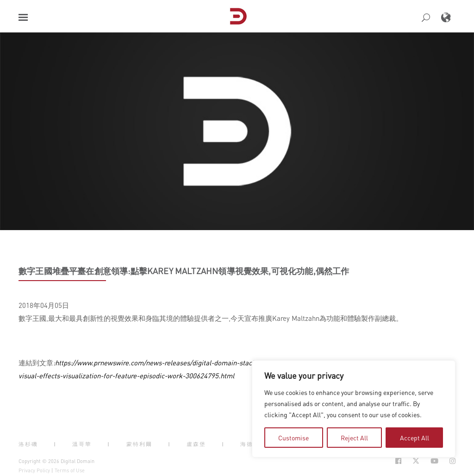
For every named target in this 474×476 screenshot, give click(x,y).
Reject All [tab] (354, 438)
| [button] (55, 444)
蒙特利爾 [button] (139, 444)
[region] (354, 409)
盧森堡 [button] (196, 444)
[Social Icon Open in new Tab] (398, 461)
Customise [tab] (293, 438)
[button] (23, 17)
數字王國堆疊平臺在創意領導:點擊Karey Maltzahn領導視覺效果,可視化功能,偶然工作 (184, 271)
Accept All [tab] (415, 438)
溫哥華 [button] (82, 444)
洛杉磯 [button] (28, 444)
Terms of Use (70, 470)
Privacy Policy (34, 470)
